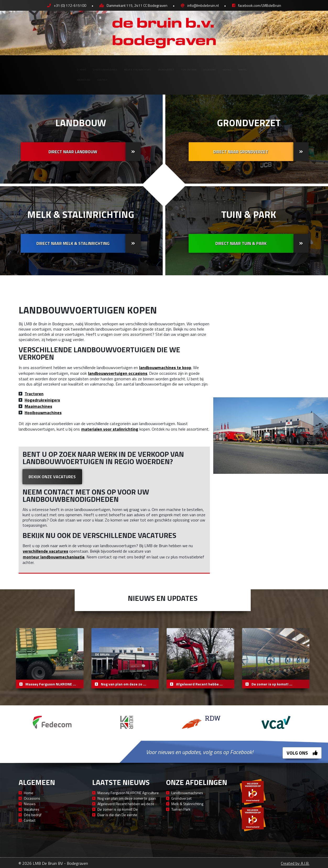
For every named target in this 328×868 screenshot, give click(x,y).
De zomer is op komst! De (118, 809)
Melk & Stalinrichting (118, 66)
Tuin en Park (207, 66)
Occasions (243, 66)
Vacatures (32, 809)
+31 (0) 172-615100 (70, 5)
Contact (57, 83)
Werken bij (25, 83)
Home (23, 66)
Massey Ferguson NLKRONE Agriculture (128, 793)
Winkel (300, 66)
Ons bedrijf (33, 815)
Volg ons (302, 753)
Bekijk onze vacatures (52, 477)
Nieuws (273, 66)
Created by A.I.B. (295, 863)
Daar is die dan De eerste (117, 815)
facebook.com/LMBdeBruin (260, 5)
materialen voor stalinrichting (110, 429)
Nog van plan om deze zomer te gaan (127, 798)
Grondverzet (167, 66)
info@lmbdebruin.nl (203, 5)
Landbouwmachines (62, 66)
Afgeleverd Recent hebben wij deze (126, 804)
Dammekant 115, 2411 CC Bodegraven (137, 5)
